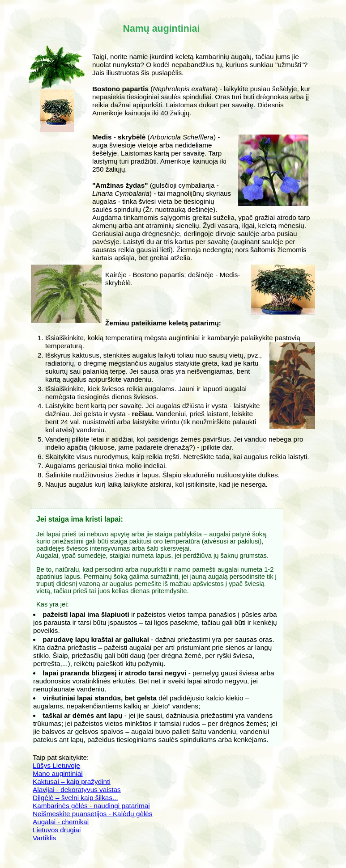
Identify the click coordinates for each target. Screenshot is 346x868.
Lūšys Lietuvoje (56, 765)
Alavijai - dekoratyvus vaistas (77, 790)
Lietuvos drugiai (57, 830)
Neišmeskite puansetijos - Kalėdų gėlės (93, 814)
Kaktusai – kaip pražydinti (72, 782)
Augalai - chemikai (61, 822)
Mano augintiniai (58, 773)
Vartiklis (45, 838)
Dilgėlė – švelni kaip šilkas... (75, 798)
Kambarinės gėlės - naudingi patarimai (91, 806)
